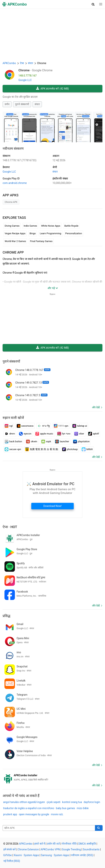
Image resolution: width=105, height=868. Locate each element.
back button (13, 442)
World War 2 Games (15, 241)
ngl (9, 426)
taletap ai (80, 426)
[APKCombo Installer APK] (52, 778)
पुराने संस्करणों (22, 104)
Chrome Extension (28, 849)
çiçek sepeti (53, 802)
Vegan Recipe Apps (15, 233)
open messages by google (34, 814)
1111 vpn (61, 426)
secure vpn (13, 449)
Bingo (33, 233)
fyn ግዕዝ (64, 434)
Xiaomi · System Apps (26, 855)
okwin (32, 442)
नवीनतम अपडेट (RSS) (82, 855)
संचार (37, 104)
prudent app (10, 814)
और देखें (96, 407)
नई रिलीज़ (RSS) (12, 861)
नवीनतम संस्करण (13, 149)
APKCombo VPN (50, 849)
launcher (62, 442)
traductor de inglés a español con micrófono (29, 808)
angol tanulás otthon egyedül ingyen (24, 802)
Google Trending (71, 849)
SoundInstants (91, 849)
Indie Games (30, 226)
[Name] (49, 828)
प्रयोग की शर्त (53, 844)
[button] (93, 4)
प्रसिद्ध (6, 616)
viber (79, 434)
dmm (10, 434)
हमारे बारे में (40, 844)
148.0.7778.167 (20, 160)
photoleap (70, 449)
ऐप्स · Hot (10, 527)
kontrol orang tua (72, 802)
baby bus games (66, 808)
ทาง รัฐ (44, 426)
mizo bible (83, 808)
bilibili (87, 449)
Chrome (24, 70)
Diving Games (12, 226)
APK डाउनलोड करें (52, 89)
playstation (81, 442)
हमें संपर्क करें (10, 849)
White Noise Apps (51, 226)
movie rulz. (57, 814)
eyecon (25, 434)
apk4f (94, 434)
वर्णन (7, 104)
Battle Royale (71, 226)
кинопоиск (25, 426)
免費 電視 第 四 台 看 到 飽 (42, 449)
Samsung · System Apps (55, 855)
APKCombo (9, 63)
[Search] (99, 828)
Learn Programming (51, 233)
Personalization (74, 233)
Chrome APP (13, 252)
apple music (44, 434)
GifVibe (8, 855)
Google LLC (25, 80)
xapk (46, 442)
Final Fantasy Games (41, 241)
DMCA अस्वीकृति (87, 844)
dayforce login (92, 802)
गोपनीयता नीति (69, 844)
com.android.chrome (15, 183)
